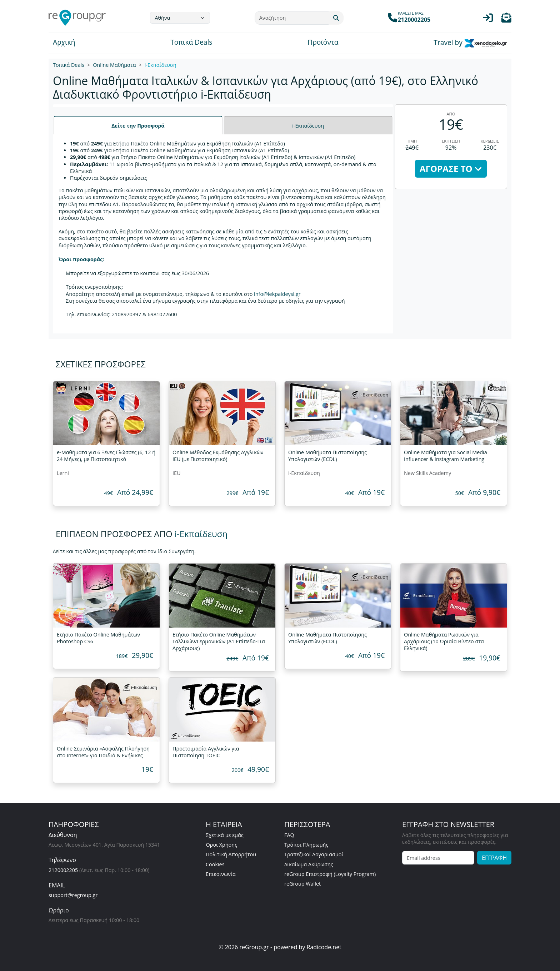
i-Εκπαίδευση (161, 65)
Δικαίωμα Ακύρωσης (309, 864)
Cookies (215, 864)
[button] (506, 19)
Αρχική (64, 43)
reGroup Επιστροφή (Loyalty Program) (330, 874)
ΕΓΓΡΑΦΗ (494, 858)
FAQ (289, 835)
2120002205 (63, 870)
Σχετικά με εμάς (225, 835)
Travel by (470, 43)
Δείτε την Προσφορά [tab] (138, 126)
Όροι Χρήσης (221, 845)
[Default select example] (180, 18)
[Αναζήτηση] (292, 18)
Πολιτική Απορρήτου (231, 854)
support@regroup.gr (73, 895)
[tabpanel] (223, 234)
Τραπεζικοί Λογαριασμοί (314, 854)
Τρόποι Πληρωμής (306, 845)
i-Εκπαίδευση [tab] (308, 126)
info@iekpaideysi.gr (277, 294)
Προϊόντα (323, 43)
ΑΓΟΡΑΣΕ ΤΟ (451, 169)
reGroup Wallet (302, 884)
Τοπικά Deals (191, 43)
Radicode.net (324, 947)
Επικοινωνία (221, 874)
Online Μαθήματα (114, 65)
